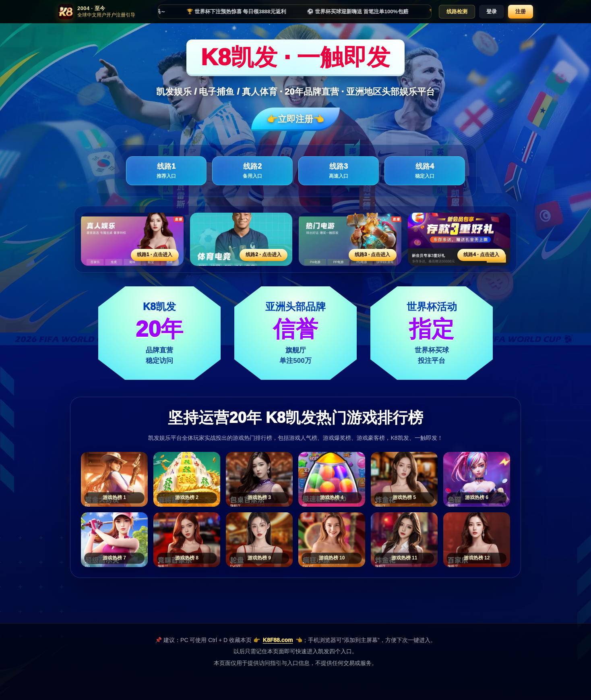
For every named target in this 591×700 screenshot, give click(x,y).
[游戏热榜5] (404, 479)
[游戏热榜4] (332, 479)
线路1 (166, 171)
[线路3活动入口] (350, 239)
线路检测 (457, 11)
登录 (492, 11)
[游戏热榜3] (259, 479)
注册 (521, 11)
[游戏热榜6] (477, 479)
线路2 (252, 171)
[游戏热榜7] (114, 540)
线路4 (425, 171)
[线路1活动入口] (132, 239)
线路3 (339, 171)
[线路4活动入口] (459, 239)
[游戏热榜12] (477, 540)
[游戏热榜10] (332, 540)
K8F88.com (278, 640)
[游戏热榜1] (114, 479)
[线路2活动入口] (241, 239)
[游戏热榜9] (259, 540)
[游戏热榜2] (187, 479)
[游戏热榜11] (404, 540)
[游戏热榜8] (187, 540)
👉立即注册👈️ (295, 119)
